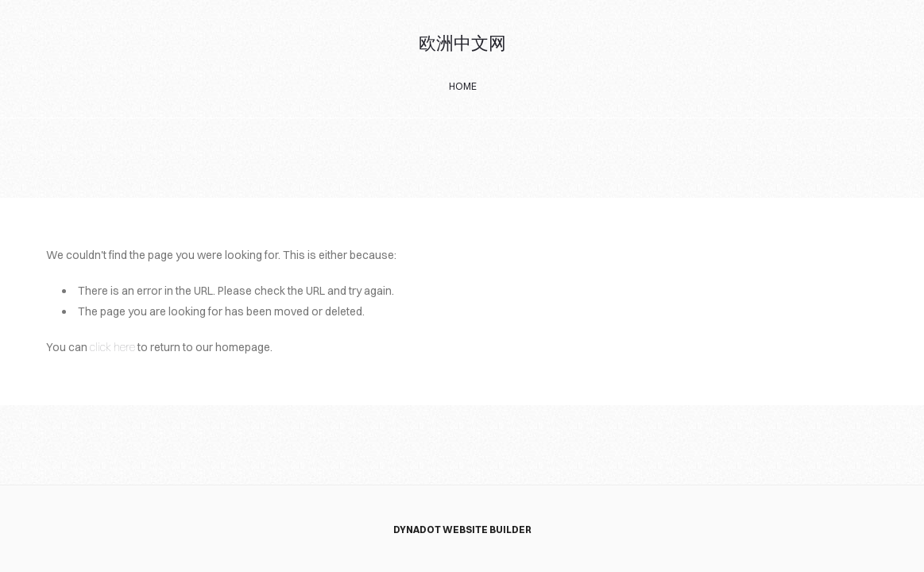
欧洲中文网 (462, 44)
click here (112, 347)
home (463, 86)
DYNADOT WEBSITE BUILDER (462, 529)
